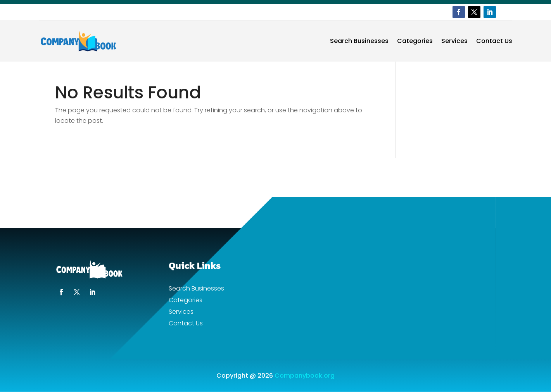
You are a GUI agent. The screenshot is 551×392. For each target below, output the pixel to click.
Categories (415, 41)
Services (454, 41)
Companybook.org (305, 376)
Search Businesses (359, 41)
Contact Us (494, 41)
